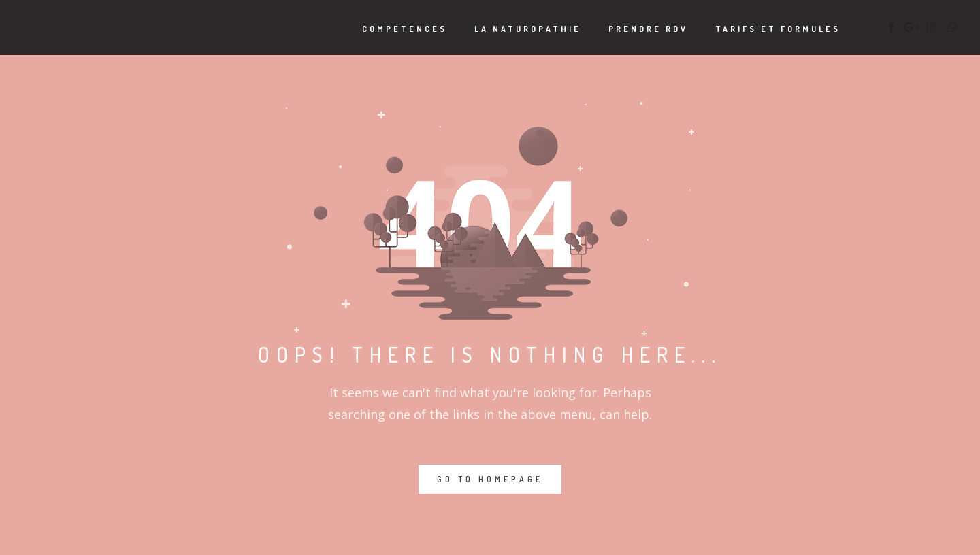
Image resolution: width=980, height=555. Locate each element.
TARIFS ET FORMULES (717, 29)
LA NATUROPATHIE (467, 29)
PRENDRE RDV (587, 29)
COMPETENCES (343, 29)
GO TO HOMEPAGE (490, 479)
